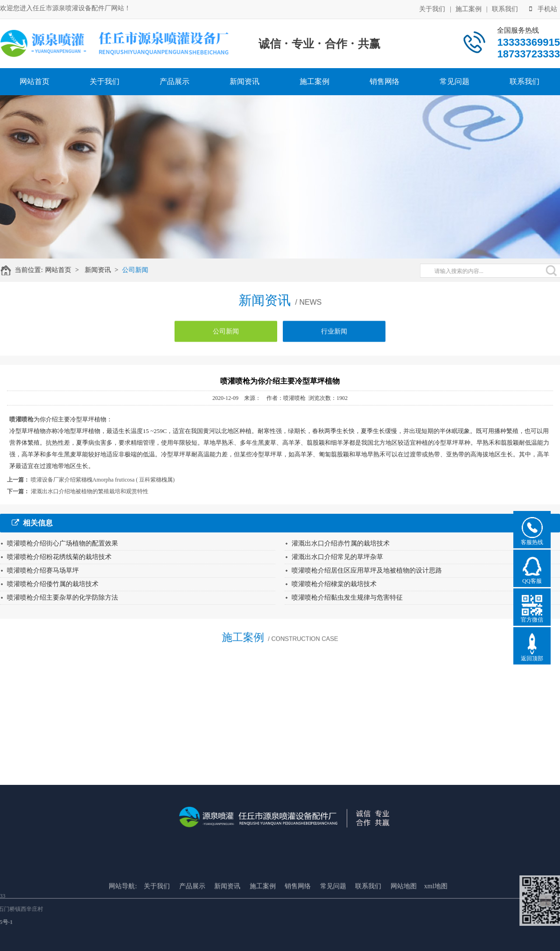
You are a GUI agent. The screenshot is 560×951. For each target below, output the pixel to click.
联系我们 (505, 8)
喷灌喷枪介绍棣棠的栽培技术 (334, 584)
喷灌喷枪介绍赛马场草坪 (43, 570)
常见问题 (455, 81)
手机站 (543, 8)
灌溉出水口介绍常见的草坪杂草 (337, 557)
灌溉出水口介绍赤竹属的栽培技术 (341, 543)
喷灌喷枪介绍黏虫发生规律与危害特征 (347, 598)
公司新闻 (140, 270)
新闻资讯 (245, 81)
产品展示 (175, 81)
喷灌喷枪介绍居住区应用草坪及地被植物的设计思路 (367, 570)
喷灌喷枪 (21, 419)
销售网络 (385, 81)
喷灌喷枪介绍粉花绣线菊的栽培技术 (59, 557)
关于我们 (432, 8)
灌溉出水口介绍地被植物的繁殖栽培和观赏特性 (90, 491)
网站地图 (404, 916)
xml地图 (436, 916)
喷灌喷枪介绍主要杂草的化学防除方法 (63, 598)
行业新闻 (334, 336)
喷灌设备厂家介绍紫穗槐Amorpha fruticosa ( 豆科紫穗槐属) (103, 480)
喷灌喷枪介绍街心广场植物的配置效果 (63, 543)
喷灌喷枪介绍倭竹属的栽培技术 (53, 584)
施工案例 (469, 8)
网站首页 (35, 81)
